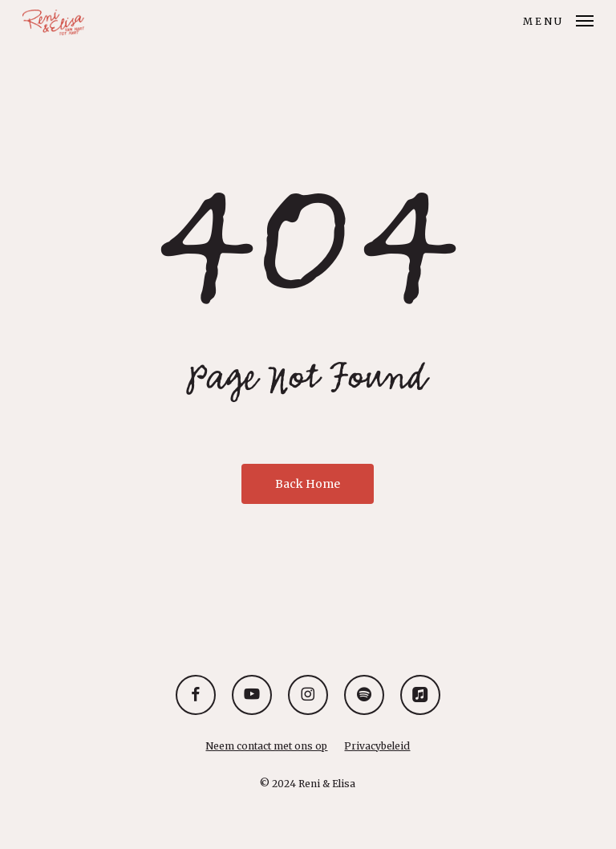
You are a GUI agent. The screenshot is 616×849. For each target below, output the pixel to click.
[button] (558, 19)
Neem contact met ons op (266, 746)
